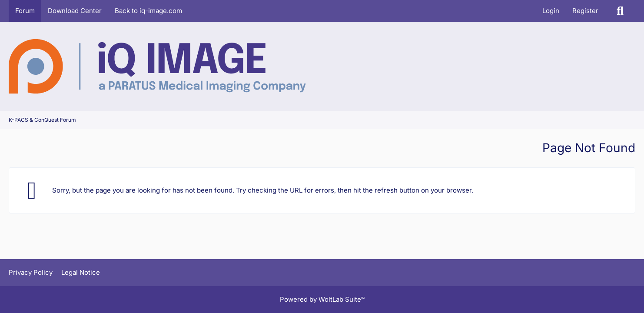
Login (551, 11)
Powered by (322, 299)
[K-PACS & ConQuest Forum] (157, 67)
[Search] (620, 11)
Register (585, 11)
